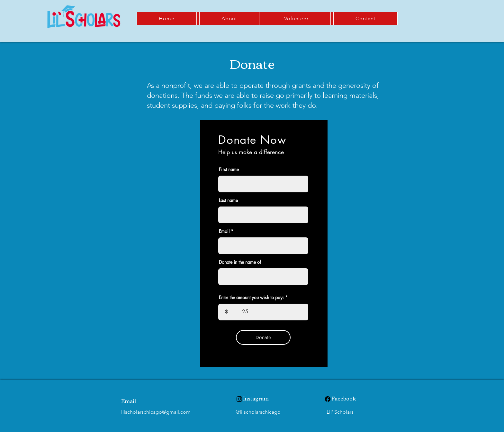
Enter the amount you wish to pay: (251, 298)
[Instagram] (239, 399)
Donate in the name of (240, 262)
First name (229, 170)
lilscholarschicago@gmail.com (156, 412)
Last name (228, 200)
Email (224, 231)
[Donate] (263, 337)
